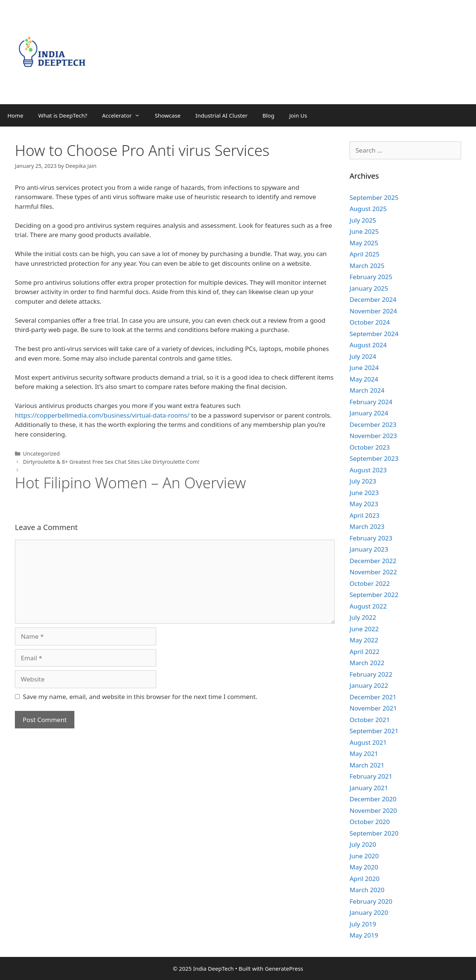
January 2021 (369, 788)
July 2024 (363, 356)
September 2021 (374, 731)
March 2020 (367, 890)
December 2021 (373, 697)
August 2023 (368, 470)
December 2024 (373, 299)
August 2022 (368, 606)
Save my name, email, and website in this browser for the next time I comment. (140, 697)
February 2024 (371, 402)
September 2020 (374, 833)
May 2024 (364, 379)
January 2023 (369, 549)
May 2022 (364, 640)
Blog (268, 115)
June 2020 (364, 856)
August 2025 (368, 209)
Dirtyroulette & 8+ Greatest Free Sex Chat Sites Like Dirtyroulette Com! (111, 462)
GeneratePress (284, 968)
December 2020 (373, 799)
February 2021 (371, 776)
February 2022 (371, 674)
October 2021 (370, 720)
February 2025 (371, 277)
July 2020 (363, 844)
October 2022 (370, 583)
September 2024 (374, 334)
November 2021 (373, 708)
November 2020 (373, 810)
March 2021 (367, 765)
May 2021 (364, 754)
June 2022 (364, 629)
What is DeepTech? (63, 115)
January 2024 (369, 413)
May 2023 (364, 504)
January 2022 (369, 685)
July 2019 (363, 924)
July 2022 (363, 617)
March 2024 (367, 390)
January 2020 (369, 912)
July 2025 (363, 220)
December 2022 (373, 561)
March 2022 (367, 663)
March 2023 (367, 526)
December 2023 (373, 424)
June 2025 (364, 231)
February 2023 (371, 538)
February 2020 (371, 901)
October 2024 (370, 322)
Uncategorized (41, 454)
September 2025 (374, 197)
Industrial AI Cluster (222, 115)
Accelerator (125, 115)
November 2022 (373, 572)
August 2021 (368, 742)
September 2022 (374, 595)
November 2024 (373, 311)
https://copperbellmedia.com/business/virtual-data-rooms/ (102, 415)
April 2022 (364, 652)
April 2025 (364, 254)
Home (15, 115)
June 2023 (364, 493)
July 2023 (363, 481)
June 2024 (364, 368)
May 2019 (364, 935)
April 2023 (364, 515)
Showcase (168, 115)
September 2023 (374, 458)
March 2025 (367, 266)
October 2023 (370, 447)
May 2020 (364, 867)
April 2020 (364, 879)
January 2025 (369, 288)
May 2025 (364, 243)
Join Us (298, 115)
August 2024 (368, 345)
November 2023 (373, 436)
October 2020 (370, 822)
